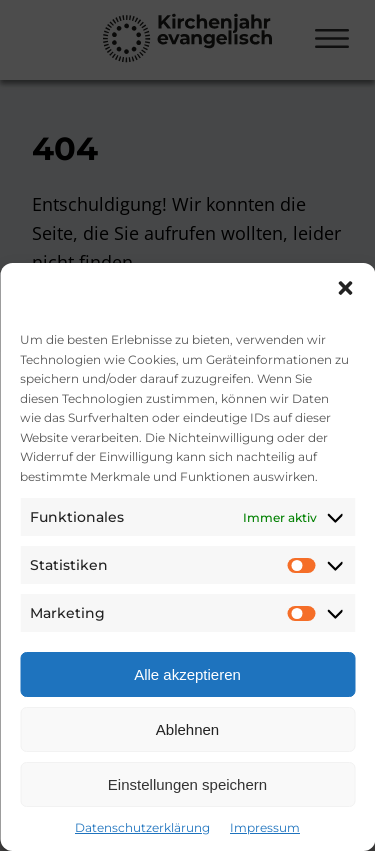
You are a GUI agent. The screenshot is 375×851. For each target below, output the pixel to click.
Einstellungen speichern (187, 784)
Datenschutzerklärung (142, 827)
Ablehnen (187, 729)
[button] (345, 288)
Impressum (265, 827)
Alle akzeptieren (187, 674)
